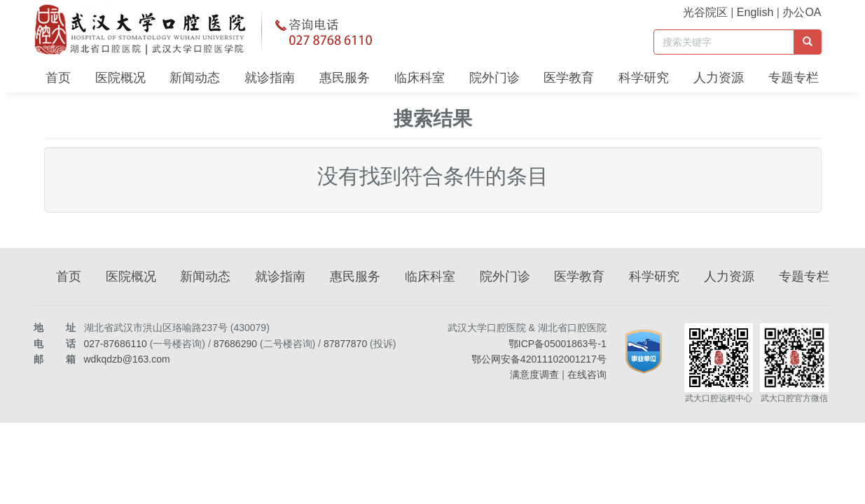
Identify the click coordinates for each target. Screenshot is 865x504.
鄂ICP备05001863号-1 (558, 344)
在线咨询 (587, 374)
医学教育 (569, 78)
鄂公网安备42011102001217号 (539, 359)
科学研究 (644, 78)
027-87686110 (116, 344)
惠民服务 (345, 78)
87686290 (235, 344)
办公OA (802, 12)
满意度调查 (534, 374)
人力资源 (719, 78)
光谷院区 (705, 12)
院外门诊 (494, 78)
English (755, 12)
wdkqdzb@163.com (127, 359)
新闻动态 (195, 78)
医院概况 (120, 78)
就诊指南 (270, 78)
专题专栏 (794, 78)
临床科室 (420, 78)
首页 (58, 78)
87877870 (345, 344)
